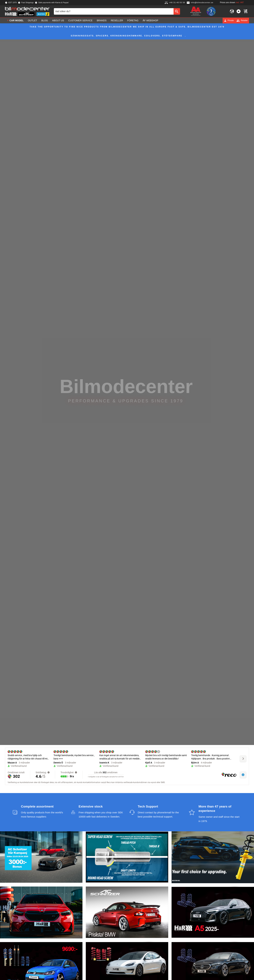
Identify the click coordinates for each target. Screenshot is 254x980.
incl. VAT (240, 2)
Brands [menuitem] (102, 20)
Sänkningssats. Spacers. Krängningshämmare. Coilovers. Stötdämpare (127, 36)
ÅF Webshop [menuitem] (150, 20)
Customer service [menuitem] (80, 20)
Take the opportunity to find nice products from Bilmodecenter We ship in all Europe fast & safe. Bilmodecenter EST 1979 (127, 27)
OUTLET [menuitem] (33, 20)
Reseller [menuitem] (117, 20)
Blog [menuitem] (45, 20)
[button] (239, 11)
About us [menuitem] (58, 20)
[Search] (177, 11)
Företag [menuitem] (133, 20)
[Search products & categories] (114, 11)
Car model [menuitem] (17, 20)
